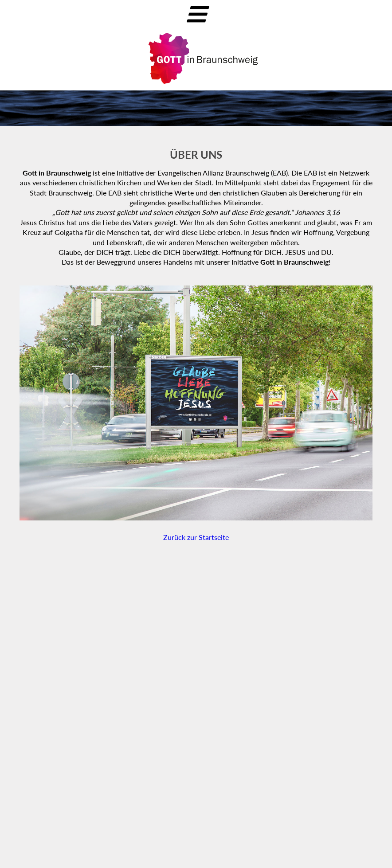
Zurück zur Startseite (196, 537)
